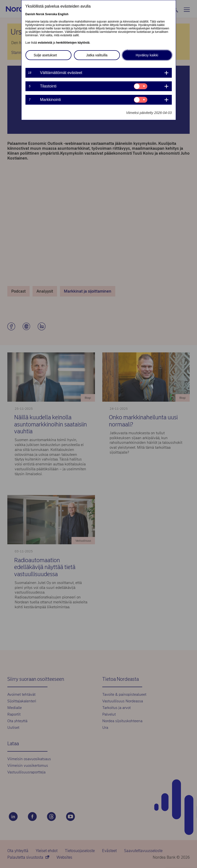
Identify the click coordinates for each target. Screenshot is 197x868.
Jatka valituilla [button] (97, 55)
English (63, 14)
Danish (30, 14)
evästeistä (45, 43)
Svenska (51, 14)
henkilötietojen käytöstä (73, 43)
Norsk (40, 14)
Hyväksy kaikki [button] (147, 55)
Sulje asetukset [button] (45, 55)
